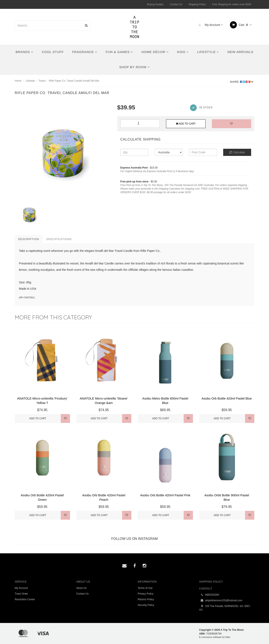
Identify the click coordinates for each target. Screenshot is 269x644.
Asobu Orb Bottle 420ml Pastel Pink (165, 495)
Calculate (237, 152)
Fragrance (85, 52)
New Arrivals (240, 52)
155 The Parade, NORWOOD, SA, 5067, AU (225, 608)
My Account (210, 25)
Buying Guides (155, 4)
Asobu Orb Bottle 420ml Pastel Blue (227, 398)
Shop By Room (134, 67)
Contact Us (176, 4)
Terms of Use (145, 588)
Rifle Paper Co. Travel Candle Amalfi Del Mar (74, 81)
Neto (228, 637)
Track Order (21, 594)
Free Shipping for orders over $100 (232, 4)
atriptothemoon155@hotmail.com (221, 601)
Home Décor (155, 52)
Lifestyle (208, 52)
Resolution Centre (25, 599)
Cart (241, 25)
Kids (183, 52)
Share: (242, 82)
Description (29, 239)
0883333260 (209, 595)
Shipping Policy (197, 4)
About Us (81, 588)
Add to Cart (186, 124)
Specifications (59, 239)
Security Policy (146, 605)
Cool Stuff (53, 52)
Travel (42, 81)
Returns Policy (146, 599)
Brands (24, 52)
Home (18, 81)
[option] (63, 151)
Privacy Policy (146, 594)
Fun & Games (119, 52)
